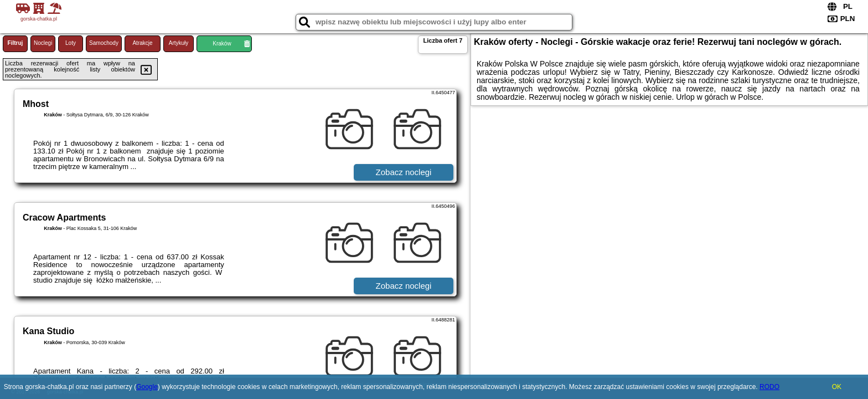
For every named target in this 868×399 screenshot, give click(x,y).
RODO (769, 387)
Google (147, 387)
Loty (71, 43)
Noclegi (43, 43)
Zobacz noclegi (404, 172)
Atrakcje (142, 43)
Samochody (104, 43)
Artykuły (179, 43)
